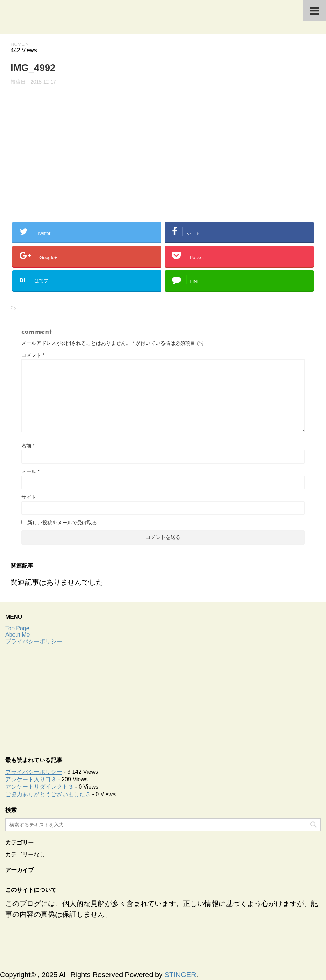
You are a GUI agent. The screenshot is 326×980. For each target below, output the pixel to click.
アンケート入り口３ (31, 779)
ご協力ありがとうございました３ (48, 794)
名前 (28, 446)
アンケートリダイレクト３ (39, 787)
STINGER (180, 975)
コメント (33, 355)
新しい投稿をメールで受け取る (62, 523)
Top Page (17, 628)
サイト (29, 497)
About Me (17, 635)
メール (30, 471)
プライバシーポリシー (34, 641)
